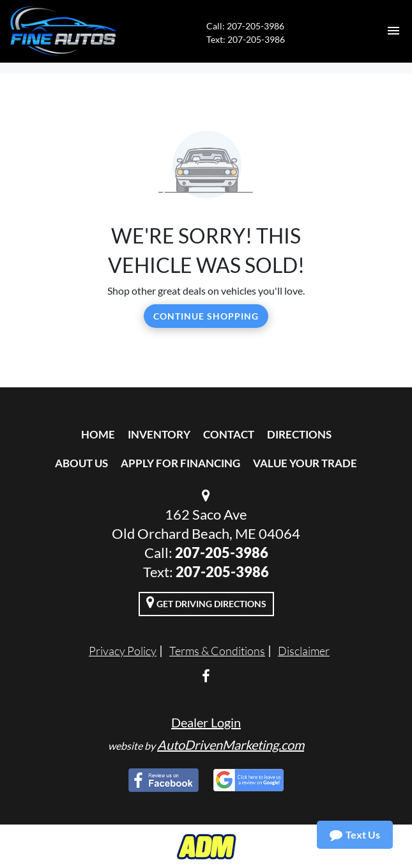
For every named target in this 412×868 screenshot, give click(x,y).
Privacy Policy (123, 651)
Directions (299, 434)
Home (98, 434)
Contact (229, 434)
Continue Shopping (206, 316)
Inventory (159, 434)
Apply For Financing (180, 463)
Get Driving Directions (206, 602)
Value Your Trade (305, 463)
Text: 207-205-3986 (246, 39)
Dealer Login (206, 722)
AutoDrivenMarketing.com (231, 745)
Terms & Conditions (217, 651)
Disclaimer (304, 651)
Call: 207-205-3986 (245, 26)
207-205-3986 (222, 553)
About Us (81, 463)
